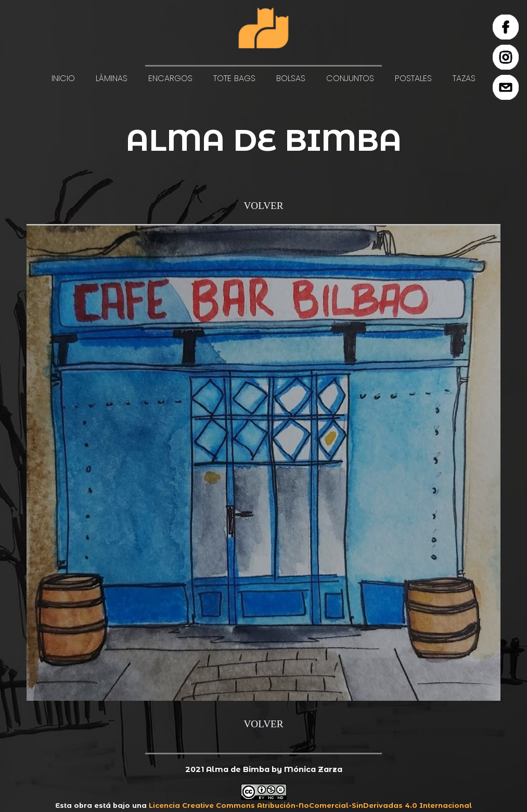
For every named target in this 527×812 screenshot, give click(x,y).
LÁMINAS (112, 78)
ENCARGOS (170, 78)
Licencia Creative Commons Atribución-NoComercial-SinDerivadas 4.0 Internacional (310, 806)
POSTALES (413, 78)
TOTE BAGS (234, 78)
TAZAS (464, 78)
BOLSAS (291, 78)
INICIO (63, 78)
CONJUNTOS (350, 78)
